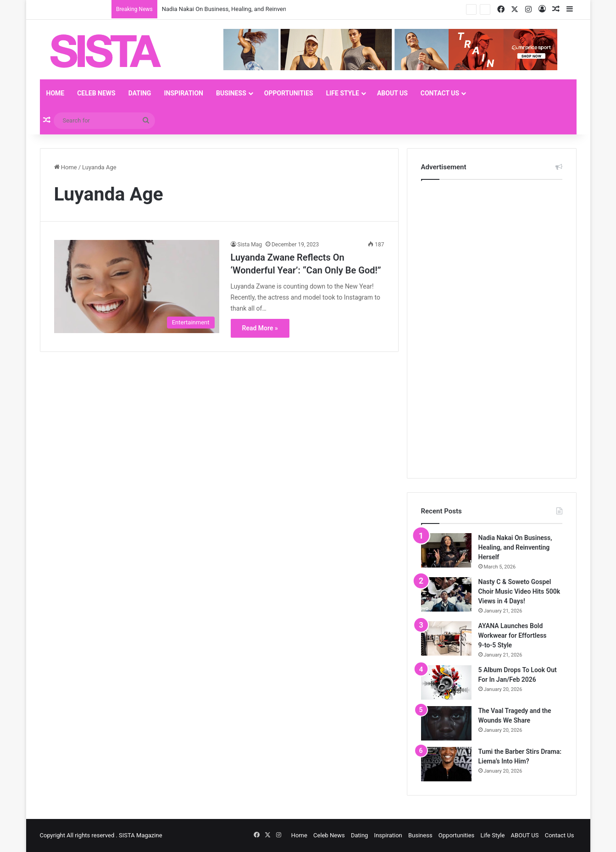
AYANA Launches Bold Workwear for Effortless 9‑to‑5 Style (513, 635)
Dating (140, 93)
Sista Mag (250, 245)
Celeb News (96, 93)
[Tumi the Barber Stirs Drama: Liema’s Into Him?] (446, 764)
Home (55, 93)
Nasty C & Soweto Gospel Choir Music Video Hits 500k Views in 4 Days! (519, 591)
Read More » (260, 328)
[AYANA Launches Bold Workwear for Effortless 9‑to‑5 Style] (446, 638)
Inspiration (183, 93)
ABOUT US (392, 93)
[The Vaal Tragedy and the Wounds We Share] (446, 723)
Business (231, 93)
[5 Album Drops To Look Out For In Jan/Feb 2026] (446, 682)
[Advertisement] (490, 327)
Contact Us (440, 93)
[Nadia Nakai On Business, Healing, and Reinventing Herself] (446, 550)
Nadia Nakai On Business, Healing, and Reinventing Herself (239, 9)
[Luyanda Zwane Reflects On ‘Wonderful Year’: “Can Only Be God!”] (137, 287)
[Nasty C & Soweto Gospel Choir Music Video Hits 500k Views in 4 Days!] (446, 594)
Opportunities (289, 93)
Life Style (343, 93)
